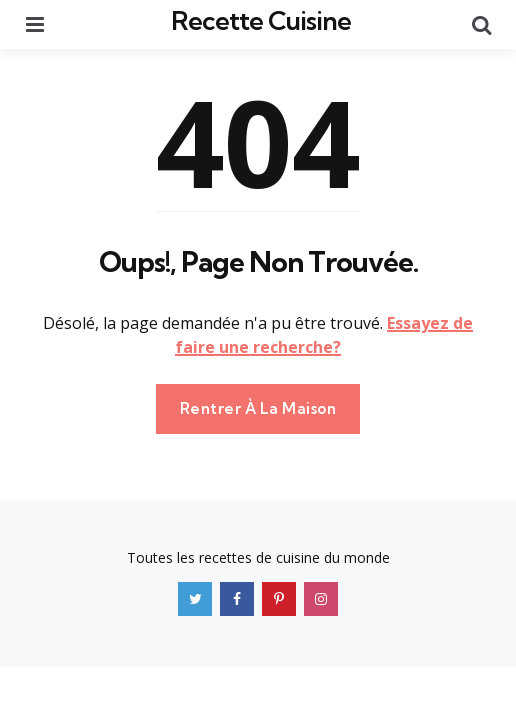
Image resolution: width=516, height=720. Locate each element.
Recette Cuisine (261, 20)
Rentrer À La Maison (258, 408)
